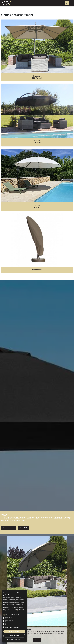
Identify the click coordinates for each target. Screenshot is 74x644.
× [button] (25, 592)
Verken (37, 640)
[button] (14, 640)
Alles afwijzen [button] (14, 636)
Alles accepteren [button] (14, 631)
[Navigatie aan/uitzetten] (71, 3)
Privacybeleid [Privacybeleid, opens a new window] (16, 611)
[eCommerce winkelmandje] (67, 3)
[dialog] (14, 616)
